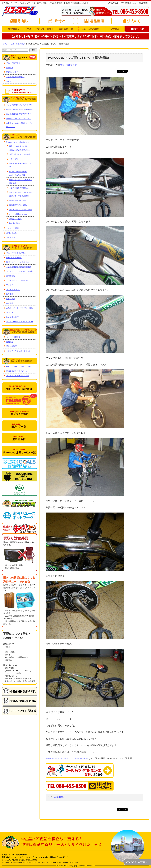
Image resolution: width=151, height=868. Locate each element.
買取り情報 (59, 797)
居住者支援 (11, 276)
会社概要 (10, 303)
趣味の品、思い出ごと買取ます (19, 119)
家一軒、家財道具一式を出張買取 (19, 109)
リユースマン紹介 (13, 290)
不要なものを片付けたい (19, 188)
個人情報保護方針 (13, 317)
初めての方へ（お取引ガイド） (19, 142)
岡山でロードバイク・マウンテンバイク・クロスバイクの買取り (67, 759)
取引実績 (10, 294)
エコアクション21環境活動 (17, 280)
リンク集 (10, 312)
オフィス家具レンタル (18, 214)
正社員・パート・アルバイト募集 (19, 308)
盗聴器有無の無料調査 (18, 201)
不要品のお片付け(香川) (16, 77)
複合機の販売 (14, 223)
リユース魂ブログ (68, 65)
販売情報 (10, 68)
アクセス (10, 285)
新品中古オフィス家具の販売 (21, 210)
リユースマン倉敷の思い (16, 253)
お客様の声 (11, 299)
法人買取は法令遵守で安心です (19, 114)
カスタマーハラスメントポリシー (19, 322)
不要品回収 (14, 159)
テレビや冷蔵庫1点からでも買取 (19, 105)
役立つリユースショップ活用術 (19, 367)
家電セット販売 (15, 219)
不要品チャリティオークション (19, 351)
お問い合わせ (12, 233)
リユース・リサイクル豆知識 (18, 376)
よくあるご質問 (12, 228)
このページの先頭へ (138, 862)
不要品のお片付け (13, 72)
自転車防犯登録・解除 (18, 205)
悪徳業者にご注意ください (17, 371)
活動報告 (10, 342)
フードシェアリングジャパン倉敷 (19, 271)
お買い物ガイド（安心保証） (21, 154)
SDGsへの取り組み (14, 258)
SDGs (9, 81)
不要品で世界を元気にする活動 (19, 267)
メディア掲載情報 (13, 337)
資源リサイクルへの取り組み (18, 262)
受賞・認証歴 (12, 346)
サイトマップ (12, 237)
